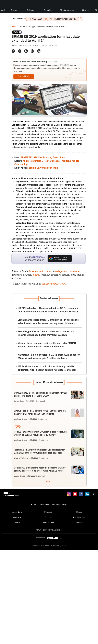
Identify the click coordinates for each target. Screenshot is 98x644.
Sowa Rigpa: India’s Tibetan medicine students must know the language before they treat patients (47, 333)
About (33, 504)
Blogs (65, 504)
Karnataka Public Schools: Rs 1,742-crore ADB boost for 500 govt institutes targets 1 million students (49, 357)
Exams (16, 10)
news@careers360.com (54, 284)
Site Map (56, 504)
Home (14, 27)
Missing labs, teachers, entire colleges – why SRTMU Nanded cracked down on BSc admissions (47, 345)
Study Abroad (48, 522)
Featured (48, 512)
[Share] (13, 51)
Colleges (32, 10)
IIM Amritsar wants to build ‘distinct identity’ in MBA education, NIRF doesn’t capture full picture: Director (47, 368)
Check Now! (23, 76)
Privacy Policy (41, 530)
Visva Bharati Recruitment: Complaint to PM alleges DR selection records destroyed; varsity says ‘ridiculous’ (48, 322)
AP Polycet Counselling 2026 (63, 19)
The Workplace (68, 10)
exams (36, 275)
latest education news (40, 271)
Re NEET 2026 (36, 19)
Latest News (17, 512)
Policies (79, 522)
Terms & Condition (55, 530)
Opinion (86, 10)
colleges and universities (68, 271)
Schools (49, 10)
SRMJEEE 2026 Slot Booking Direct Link (43, 157)
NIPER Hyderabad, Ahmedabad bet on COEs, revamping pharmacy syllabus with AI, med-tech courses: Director (49, 310)
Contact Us (44, 504)
